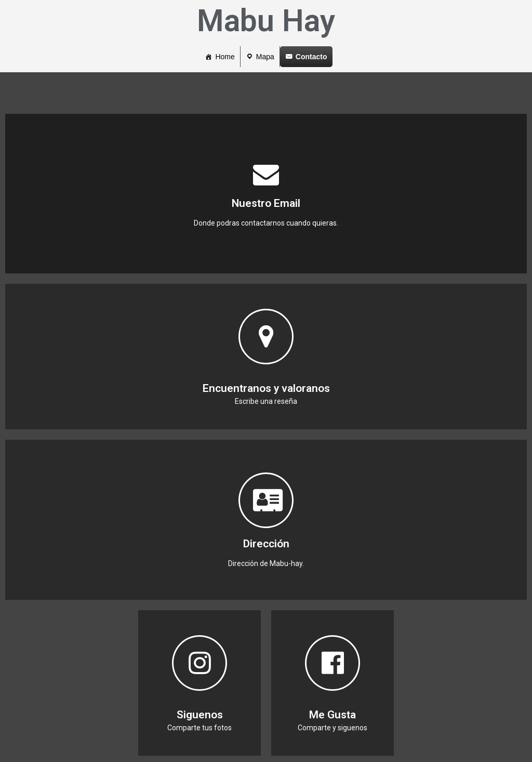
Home (225, 57)
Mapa (265, 57)
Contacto (311, 57)
